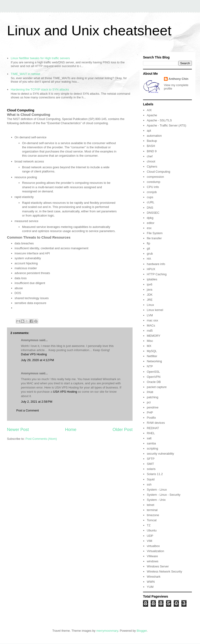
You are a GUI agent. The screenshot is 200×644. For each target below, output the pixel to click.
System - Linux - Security (164, 495)
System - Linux (157, 490)
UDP (150, 536)
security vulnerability (160, 454)
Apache (152, 115)
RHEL (151, 433)
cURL (151, 202)
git (148, 248)
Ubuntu (152, 530)
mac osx (152, 320)
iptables (152, 279)
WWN (151, 582)
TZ (149, 525)
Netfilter (152, 356)
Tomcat (152, 520)
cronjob (152, 192)
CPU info (153, 187)
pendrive (153, 407)
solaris (151, 469)
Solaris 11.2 (155, 474)
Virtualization (155, 551)
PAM (150, 392)
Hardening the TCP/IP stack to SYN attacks (40, 89)
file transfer (154, 238)
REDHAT (153, 428)
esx (149, 228)
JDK (150, 295)
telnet (150, 505)
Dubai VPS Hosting (34, 354)
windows (153, 561)
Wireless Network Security (164, 571)
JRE (150, 300)
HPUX (151, 269)
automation (154, 136)
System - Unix (156, 500)
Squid (151, 479)
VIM (149, 541)
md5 (150, 331)
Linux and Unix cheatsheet (89, 31)
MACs (151, 325)
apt (149, 131)
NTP (150, 366)
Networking (154, 361)
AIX (149, 110)
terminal (152, 510)
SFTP (151, 459)
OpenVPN (154, 377)
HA (149, 259)
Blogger (142, 631)
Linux (150, 305)
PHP (150, 413)
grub (150, 254)
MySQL (152, 351)
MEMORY (153, 336)
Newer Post (18, 430)
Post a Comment (28, 410)
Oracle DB (154, 382)
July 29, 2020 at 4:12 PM (37, 360)
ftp (148, 243)
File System (155, 233)
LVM (150, 315)
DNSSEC (153, 213)
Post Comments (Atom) (41, 439)
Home (71, 430)
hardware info (156, 264)
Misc (150, 341)
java (150, 290)
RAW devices (156, 423)
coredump (153, 182)
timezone (153, 515)
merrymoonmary (107, 631)
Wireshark (154, 577)
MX (149, 346)
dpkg (150, 218)
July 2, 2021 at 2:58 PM (37, 402)
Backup (152, 141)
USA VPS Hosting (65, 392)
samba (151, 443)
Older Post (123, 430)
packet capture (157, 387)
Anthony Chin (178, 79)
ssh (149, 484)
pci (149, 402)
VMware (152, 556)
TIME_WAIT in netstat (25, 74)
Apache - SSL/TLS (159, 120)
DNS (150, 208)
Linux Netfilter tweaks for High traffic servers (40, 58)
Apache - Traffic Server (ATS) (166, 125)
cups (150, 197)
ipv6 (150, 284)
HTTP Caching (157, 274)
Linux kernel (155, 310)
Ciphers (152, 167)
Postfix (151, 418)
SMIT (150, 464)
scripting (152, 448)
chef (150, 156)
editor (151, 223)
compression (155, 177)
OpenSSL (153, 372)
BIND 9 (152, 151)
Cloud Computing (158, 172)
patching (152, 397)
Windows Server (158, 566)
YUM (150, 587)
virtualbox (153, 546)
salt (149, 438)
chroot (151, 161)
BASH (151, 146)
